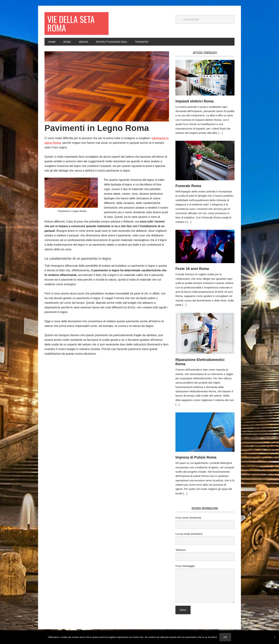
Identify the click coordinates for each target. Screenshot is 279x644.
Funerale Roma (188, 186)
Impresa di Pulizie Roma (196, 457)
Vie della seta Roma (71, 23)
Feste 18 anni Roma (192, 269)
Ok (225, 637)
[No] (275, 637)
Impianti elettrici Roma (195, 101)
